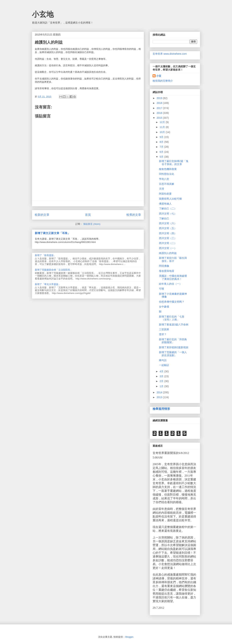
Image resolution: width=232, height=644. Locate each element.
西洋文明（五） (168, 228)
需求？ (163, 334)
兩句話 (163, 360)
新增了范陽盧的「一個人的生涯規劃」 (173, 354)
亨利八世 (164, 179)
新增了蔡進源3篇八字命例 (174, 325)
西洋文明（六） (168, 223)
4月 (162, 371)
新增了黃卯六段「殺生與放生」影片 (173, 259)
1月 (162, 386)
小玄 (159, 76)
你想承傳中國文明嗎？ (172, 302)
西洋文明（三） (168, 238)
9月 (162, 137)
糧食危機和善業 (168, 169)
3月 (162, 376)
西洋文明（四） (168, 233)
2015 (160, 118)
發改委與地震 (167, 271)
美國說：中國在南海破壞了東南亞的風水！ (173, 277)
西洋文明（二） (168, 243)
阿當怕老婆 (165, 194)
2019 (160, 98)
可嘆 (161, 289)
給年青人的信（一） (170, 284)
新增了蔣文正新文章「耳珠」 (52, 233)
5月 (162, 157)
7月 (162, 147)
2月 (162, 381)
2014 (160, 392)
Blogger (129, 637)
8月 (162, 142)
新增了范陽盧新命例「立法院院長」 (54, 270)
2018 (160, 103)
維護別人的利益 (168, 253)
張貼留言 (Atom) (92, 224)
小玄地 (43, 14)
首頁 (88, 215)
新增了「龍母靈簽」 (45, 255)
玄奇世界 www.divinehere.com (170, 54)
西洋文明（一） (168, 248)
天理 (161, 189)
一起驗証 (164, 365)
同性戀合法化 (167, 174)
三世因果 (164, 329)
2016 (160, 113)
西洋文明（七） (168, 214)
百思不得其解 (167, 184)
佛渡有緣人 (165, 204)
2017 (160, 108)
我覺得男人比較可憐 (170, 199)
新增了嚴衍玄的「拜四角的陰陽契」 (173, 341)
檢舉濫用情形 (161, 409)
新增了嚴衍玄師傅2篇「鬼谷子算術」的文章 (174, 163)
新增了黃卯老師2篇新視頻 (174, 347)
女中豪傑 (164, 307)
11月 (162, 127)
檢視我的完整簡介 (163, 81)
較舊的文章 (134, 215)
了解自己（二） (168, 209)
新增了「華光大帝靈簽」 (48, 284)
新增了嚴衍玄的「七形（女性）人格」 (172, 318)
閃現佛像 (164, 266)
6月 (162, 152)
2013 (160, 397)
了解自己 (164, 218)
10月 (162, 132)
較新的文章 (42, 215)
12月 (162, 122)
